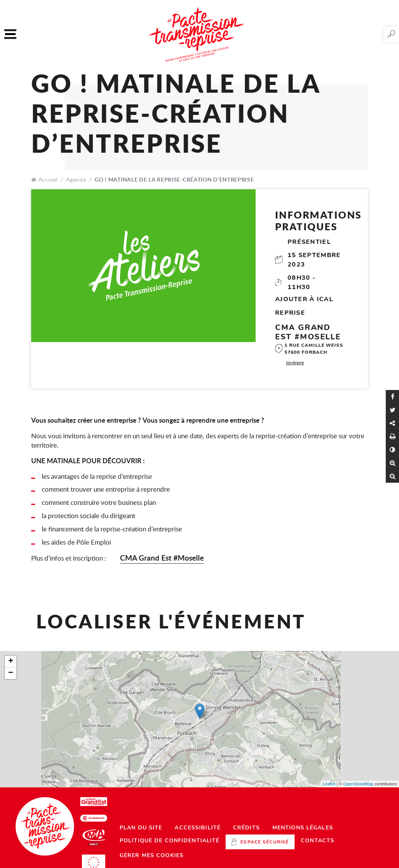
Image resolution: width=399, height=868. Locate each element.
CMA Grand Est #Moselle (162, 558)
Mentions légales (303, 828)
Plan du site (141, 828)
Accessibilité (198, 828)
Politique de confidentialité (169, 841)
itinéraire (295, 362)
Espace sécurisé (265, 842)
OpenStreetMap (358, 784)
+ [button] (11, 662)
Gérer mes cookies (152, 855)
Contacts (318, 841)
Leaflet (329, 784)
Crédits (246, 828)
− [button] (11, 673)
